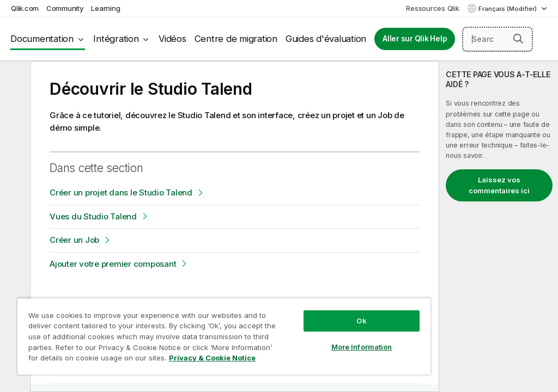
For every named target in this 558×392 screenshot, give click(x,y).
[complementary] (499, 226)
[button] (518, 39)
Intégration (116, 39)
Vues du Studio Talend (93, 216)
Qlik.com (25, 8)
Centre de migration (236, 39)
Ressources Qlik (432, 8)
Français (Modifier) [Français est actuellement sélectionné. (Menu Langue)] (508, 9)
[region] (224, 336)
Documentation (42, 39)
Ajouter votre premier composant (113, 264)
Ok (361, 321)
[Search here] (498, 39)
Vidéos (172, 39)
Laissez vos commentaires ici (499, 185)
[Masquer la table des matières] (14, 78)
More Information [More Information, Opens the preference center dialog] (362, 347)
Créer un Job (74, 240)
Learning (105, 8)
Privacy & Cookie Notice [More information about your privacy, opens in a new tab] (212, 358)
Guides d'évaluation (326, 39)
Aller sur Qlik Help (415, 39)
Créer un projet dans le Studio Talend (121, 192)
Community (65, 8)
